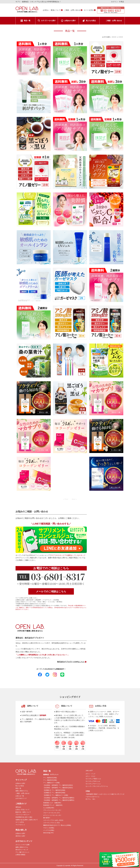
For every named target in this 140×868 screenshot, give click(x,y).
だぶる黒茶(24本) (49, 808)
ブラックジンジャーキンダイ (52, 810)
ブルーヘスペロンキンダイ (52, 813)
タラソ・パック (90, 774)
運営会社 (18, 807)
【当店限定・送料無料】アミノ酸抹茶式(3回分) (58, 788)
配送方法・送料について (23, 812)
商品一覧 (27, 21)
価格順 (114, 37)
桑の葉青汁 (47, 818)
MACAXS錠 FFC (48, 833)
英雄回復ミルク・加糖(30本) (52, 803)
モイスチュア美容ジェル (93, 779)
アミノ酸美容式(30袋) (50, 778)
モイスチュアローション (93, 784)
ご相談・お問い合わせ (72, 10)
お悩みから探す (70, 21)
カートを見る (89, 10)
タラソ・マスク (90, 776)
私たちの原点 (91, 21)
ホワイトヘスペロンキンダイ (52, 815)
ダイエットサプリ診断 (23, 845)
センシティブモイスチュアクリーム (97, 786)
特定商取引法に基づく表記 (24, 817)
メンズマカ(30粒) (49, 830)
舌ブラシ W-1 (90, 799)
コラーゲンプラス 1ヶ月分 (51, 823)
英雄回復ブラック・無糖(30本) (53, 805)
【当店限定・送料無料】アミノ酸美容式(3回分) (58, 785)
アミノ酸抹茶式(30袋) (50, 780)
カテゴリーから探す (48, 21)
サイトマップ (21, 780)
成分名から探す (20, 836)
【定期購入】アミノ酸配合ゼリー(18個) (56, 795)
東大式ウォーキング (22, 850)
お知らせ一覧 (20, 796)
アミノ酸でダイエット (23, 852)
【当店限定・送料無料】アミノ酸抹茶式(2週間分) (59, 800)
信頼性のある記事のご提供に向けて (27, 820)
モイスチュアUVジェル (93, 781)
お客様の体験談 (20, 855)
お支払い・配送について (52, 10)
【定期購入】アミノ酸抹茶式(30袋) (54, 793)
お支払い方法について (23, 810)
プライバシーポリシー (23, 815)
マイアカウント (20, 825)
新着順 (121, 37)
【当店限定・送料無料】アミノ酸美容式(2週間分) (59, 798)
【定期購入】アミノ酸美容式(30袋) (54, 790)
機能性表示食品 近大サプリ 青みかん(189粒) (57, 825)
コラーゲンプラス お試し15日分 (53, 820)
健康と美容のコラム (22, 791)
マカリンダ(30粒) (49, 828)
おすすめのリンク (21, 798)
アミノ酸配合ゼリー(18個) (51, 783)
